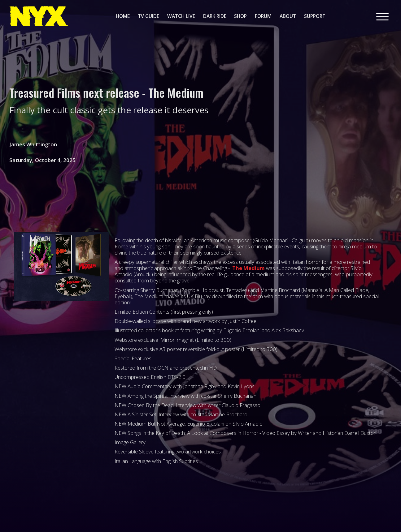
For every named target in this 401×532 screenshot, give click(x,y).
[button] (382, 16)
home (123, 16)
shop (240, 16)
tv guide (148, 16)
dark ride (215, 16)
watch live (181, 16)
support (315, 16)
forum (263, 16)
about (288, 16)
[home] (39, 16)
